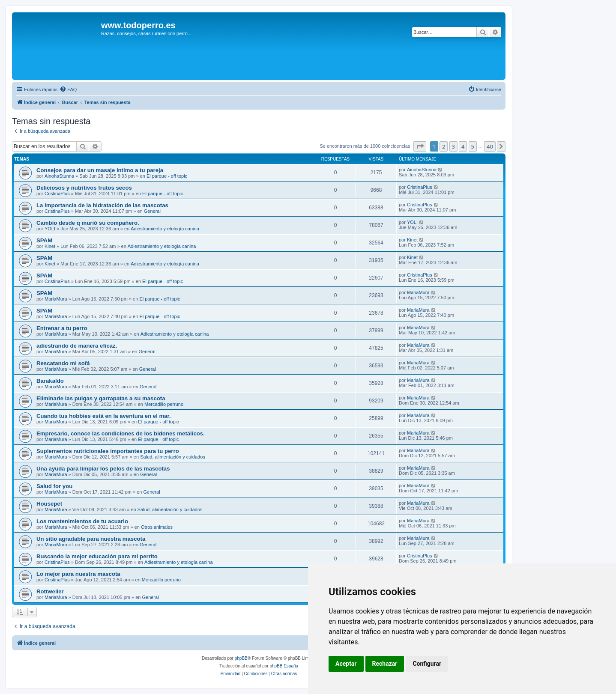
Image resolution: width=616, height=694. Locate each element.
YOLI (50, 229)
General (152, 211)
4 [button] (463, 146)
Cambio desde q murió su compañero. (88, 223)
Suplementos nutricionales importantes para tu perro (108, 451)
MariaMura (56, 299)
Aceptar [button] (346, 664)
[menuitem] (68, 89)
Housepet (49, 504)
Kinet (50, 246)
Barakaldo (50, 381)
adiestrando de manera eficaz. (77, 346)
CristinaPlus (57, 194)
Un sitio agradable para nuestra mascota (91, 539)
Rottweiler (50, 591)
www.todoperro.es (138, 25)
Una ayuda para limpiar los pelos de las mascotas (103, 469)
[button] (420, 146)
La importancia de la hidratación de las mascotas (102, 205)
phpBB (241, 658)
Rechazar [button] (385, 664)
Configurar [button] (427, 664)
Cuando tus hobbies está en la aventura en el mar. (104, 416)
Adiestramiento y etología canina (165, 229)
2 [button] (444, 146)
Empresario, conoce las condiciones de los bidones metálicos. (121, 433)
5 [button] (473, 146)
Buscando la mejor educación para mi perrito (97, 556)
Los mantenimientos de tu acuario (82, 521)
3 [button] (453, 146)
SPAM (44, 240)
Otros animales (157, 527)
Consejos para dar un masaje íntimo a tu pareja (100, 170)
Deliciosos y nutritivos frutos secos (84, 188)
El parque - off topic (167, 176)
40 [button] (490, 146)
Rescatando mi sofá (63, 363)
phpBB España (284, 666)
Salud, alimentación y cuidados (173, 457)
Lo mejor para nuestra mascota (78, 574)
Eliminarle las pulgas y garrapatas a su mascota (101, 398)
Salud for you (54, 486)
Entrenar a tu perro (62, 328)
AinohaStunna (59, 176)
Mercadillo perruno (164, 404)
